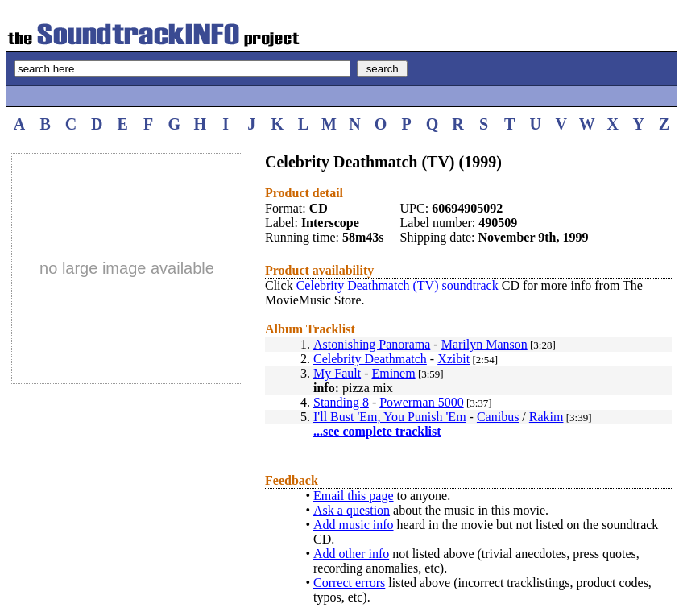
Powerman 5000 (421, 402)
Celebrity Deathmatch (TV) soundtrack (397, 285)
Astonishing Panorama (372, 344)
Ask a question (352, 510)
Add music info (354, 525)
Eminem (393, 373)
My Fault (337, 373)
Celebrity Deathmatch (370, 359)
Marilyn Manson (484, 344)
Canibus (498, 417)
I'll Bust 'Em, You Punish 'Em (390, 417)
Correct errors (349, 583)
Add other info (351, 554)
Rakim (546, 417)
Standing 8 (341, 402)
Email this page (354, 496)
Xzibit (453, 359)
